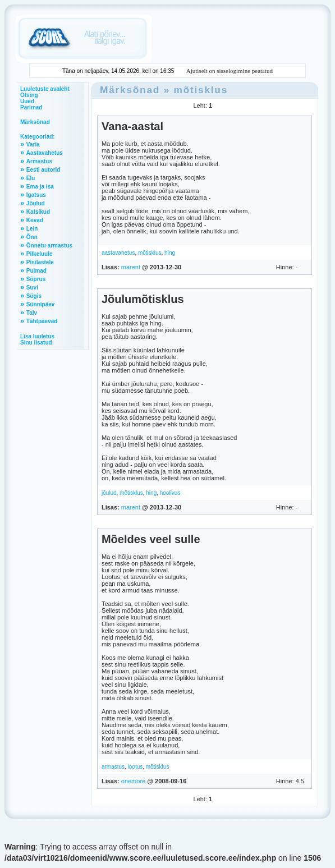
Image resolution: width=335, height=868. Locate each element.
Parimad (31, 107)
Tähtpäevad (42, 321)
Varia (33, 144)
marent (131, 267)
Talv (32, 313)
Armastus (39, 161)
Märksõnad (35, 122)
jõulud (109, 493)
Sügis (34, 296)
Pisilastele (40, 262)
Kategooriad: (38, 137)
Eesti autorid (43, 170)
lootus (136, 767)
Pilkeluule (40, 254)
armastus (113, 767)
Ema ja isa (40, 187)
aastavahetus (118, 253)
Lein (32, 229)
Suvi (32, 288)
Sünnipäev (41, 304)
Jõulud (36, 203)
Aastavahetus (45, 153)
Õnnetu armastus (49, 245)
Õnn (32, 237)
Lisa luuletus (37, 336)
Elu (31, 178)
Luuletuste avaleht (45, 89)
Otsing (29, 95)
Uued (27, 101)
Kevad (35, 220)
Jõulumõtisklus (143, 299)
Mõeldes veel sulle (151, 539)
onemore (133, 781)
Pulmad (36, 271)
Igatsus (36, 195)
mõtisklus (201, 90)
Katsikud (38, 212)
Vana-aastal (132, 126)
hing (170, 253)
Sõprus (36, 279)
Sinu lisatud (36, 343)
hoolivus (170, 493)
